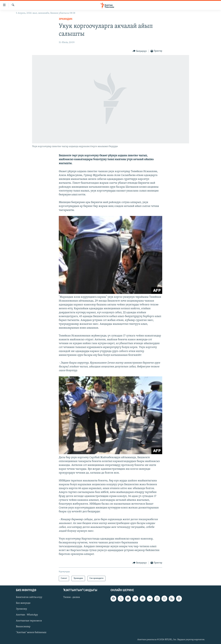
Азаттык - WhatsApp (27, 615)
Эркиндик (66, 19)
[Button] (140, 51)
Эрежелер (21, 609)
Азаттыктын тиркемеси (29, 621)
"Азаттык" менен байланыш (31, 632)
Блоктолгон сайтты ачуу (29, 597)
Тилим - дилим (72, 597)
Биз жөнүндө (23, 603)
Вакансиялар (23, 626)
